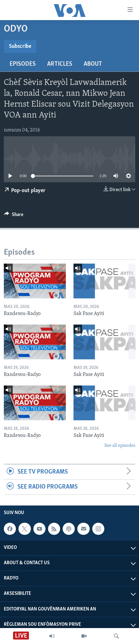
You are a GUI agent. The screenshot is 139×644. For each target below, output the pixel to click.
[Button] (14, 216)
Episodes (23, 64)
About (93, 64)
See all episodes (120, 446)
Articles (60, 64)
